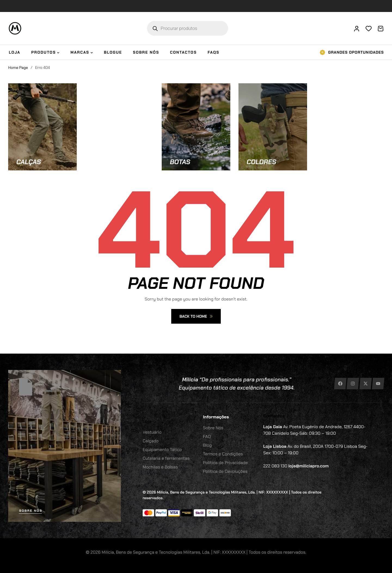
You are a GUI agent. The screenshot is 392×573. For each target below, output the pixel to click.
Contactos (274, 416)
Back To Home (196, 316)
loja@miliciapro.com (308, 466)
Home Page (18, 68)
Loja (147, 421)
